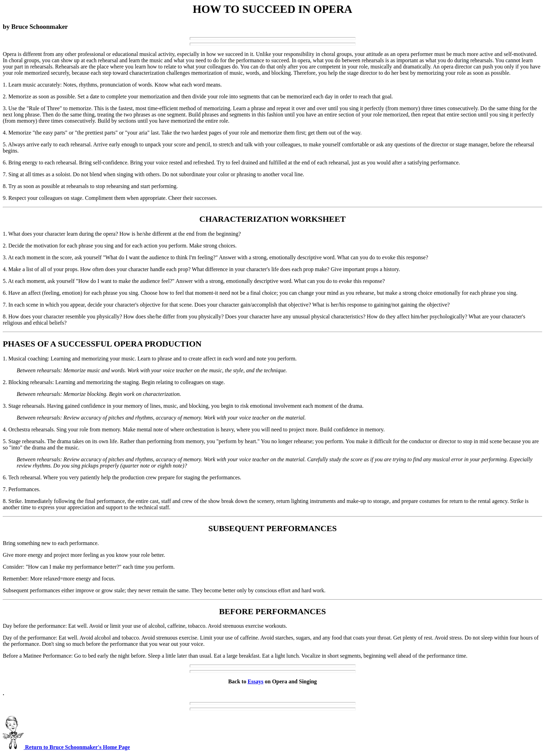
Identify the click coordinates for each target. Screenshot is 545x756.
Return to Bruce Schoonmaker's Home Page (66, 747)
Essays (255, 681)
